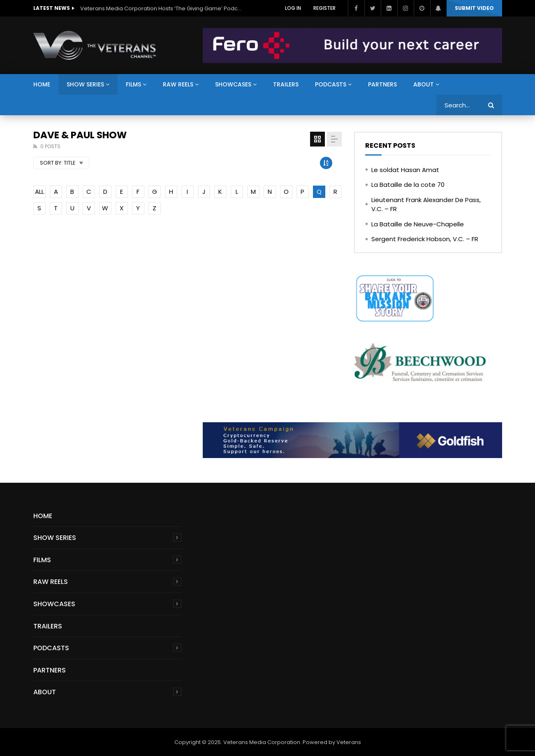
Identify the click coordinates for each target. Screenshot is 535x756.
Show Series (85, 84)
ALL (39, 192)
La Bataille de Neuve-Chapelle (418, 224)
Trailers (286, 84)
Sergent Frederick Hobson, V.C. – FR (425, 239)
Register (324, 8)
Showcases (233, 84)
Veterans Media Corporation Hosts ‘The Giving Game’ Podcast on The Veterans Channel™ (162, 8)
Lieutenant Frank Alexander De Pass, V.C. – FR (426, 205)
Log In (293, 8)
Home (42, 84)
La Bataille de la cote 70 (408, 185)
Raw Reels (178, 84)
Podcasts (331, 84)
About (424, 84)
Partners (382, 84)
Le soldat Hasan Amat (405, 170)
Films (133, 84)
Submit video (474, 8)
